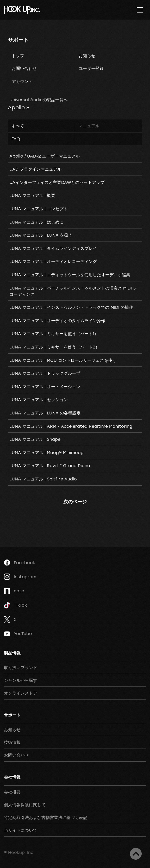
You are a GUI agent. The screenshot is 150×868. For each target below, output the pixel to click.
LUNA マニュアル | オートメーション (45, 387)
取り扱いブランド (21, 667)
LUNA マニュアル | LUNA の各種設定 (45, 413)
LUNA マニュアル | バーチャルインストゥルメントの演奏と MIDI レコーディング (73, 291)
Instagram (20, 577)
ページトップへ (136, 854)
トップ (18, 56)
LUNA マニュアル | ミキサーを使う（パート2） (54, 347)
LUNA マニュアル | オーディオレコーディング (53, 261)
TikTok (15, 605)
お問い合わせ (24, 68)
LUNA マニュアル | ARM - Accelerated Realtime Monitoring (71, 426)
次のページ (75, 502)
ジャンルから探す (21, 680)
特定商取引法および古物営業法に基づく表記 (46, 817)
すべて (18, 126)
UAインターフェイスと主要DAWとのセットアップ (57, 182)
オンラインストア (21, 693)
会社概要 (12, 792)
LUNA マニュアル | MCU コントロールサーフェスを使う (63, 360)
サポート (18, 40)
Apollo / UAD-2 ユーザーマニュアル (45, 156)
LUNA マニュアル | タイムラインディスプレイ (53, 248)
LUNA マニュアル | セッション (39, 400)
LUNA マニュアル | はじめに (36, 222)
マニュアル (89, 126)
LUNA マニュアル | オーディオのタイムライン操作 (57, 321)
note (14, 591)
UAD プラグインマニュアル (35, 169)
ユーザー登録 (91, 68)
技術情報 (12, 742)
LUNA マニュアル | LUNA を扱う (41, 235)
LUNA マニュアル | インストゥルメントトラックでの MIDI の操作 (71, 307)
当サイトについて (21, 830)
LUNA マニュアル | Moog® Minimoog (46, 453)
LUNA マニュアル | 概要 (32, 195)
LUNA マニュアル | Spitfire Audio (43, 479)
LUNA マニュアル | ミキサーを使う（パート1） (54, 334)
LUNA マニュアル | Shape (35, 439)
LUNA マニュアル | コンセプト (39, 209)
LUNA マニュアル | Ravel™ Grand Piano (50, 466)
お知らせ (87, 56)
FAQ (16, 139)
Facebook (20, 563)
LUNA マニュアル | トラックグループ (45, 373)
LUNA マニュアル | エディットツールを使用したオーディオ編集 (70, 275)
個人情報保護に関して (25, 805)
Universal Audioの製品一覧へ (39, 100)
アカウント (22, 81)
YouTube (18, 634)
